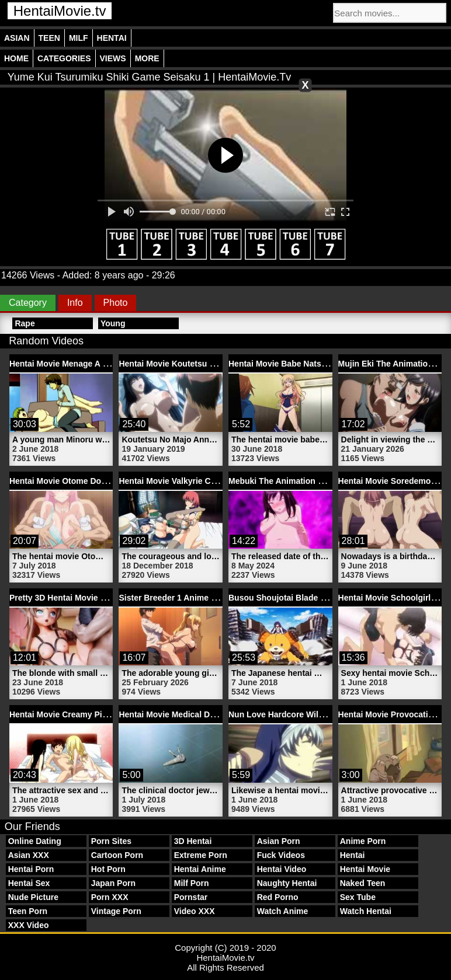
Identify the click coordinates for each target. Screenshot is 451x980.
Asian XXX (29, 855)
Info (75, 303)
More (147, 58)
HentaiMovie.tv (60, 11)
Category (28, 303)
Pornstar (191, 897)
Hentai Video (282, 869)
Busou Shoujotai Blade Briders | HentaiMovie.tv (321, 598)
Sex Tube (358, 897)
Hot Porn (108, 869)
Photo (116, 303)
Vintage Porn (116, 911)
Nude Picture (33, 897)
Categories (64, 58)
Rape (25, 323)
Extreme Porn (201, 855)
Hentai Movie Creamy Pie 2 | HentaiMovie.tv (94, 714)
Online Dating (35, 841)
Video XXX (195, 911)
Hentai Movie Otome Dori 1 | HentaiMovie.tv (94, 481)
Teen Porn (28, 911)
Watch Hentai (366, 911)
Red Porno (278, 897)
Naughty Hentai (287, 883)
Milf (79, 38)
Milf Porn (192, 883)
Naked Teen (363, 883)
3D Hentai (193, 841)
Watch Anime (283, 911)
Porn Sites (111, 841)
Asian (17, 38)
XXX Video (29, 925)
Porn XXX (110, 897)
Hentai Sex (29, 883)
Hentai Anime (200, 869)
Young (113, 323)
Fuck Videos (281, 855)
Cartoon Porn (117, 855)
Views (113, 58)
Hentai (112, 38)
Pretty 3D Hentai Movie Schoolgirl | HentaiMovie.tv (107, 598)
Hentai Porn (31, 869)
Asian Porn (279, 841)
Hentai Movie (365, 869)
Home (16, 58)
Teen (49, 38)
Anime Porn (363, 841)
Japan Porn (113, 883)
